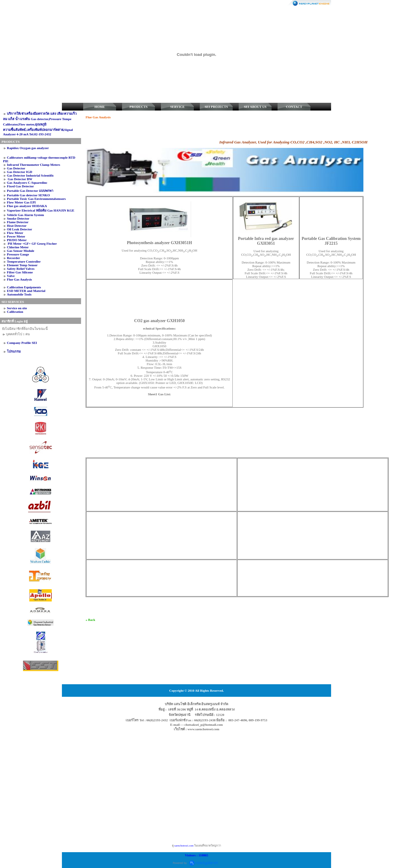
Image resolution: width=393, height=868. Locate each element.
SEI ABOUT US (255, 107)
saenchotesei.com (184, 846)
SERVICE (178, 107)
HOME (100, 107)
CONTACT (294, 107)
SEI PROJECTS (216, 107)
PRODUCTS (139, 107)
